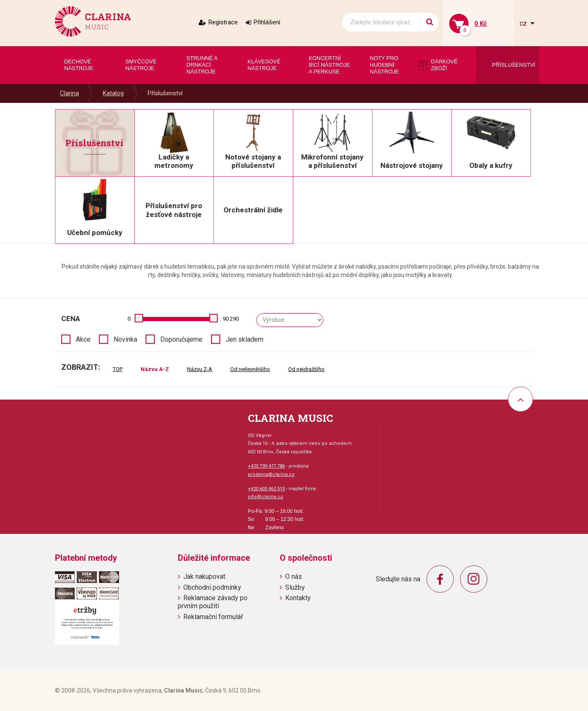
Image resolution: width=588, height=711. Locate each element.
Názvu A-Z (155, 369)
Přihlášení (267, 22)
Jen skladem (245, 339)
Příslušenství (165, 93)
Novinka (125, 339)
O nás (294, 576)
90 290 (231, 319)
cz (524, 23)
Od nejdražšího (306, 369)
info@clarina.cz (265, 497)
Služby (295, 587)
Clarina (69, 93)
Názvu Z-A (200, 369)
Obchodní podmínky (212, 587)
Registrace (223, 22)
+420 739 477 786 (266, 466)
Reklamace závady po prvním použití (213, 602)
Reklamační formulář (213, 617)
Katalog (113, 93)
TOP (118, 369)
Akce (83, 339)
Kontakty (298, 598)
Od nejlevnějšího (250, 369)
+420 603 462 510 (266, 489)
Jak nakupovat (204, 576)
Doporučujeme (181, 339)
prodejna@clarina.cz (271, 474)
